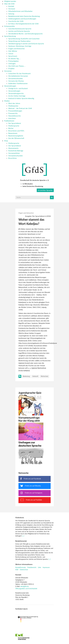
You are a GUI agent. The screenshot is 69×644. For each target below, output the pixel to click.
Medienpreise (13, 106)
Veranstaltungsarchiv (16, 93)
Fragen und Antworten (16, 49)
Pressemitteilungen (15, 111)
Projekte (11, 68)
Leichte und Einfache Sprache (19, 31)
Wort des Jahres (14, 103)
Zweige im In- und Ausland (18, 88)
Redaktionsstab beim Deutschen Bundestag (24, 16)
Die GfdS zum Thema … (17, 66)
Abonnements (13, 148)
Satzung (11, 14)
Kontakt (11, 6)
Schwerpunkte (9, 26)
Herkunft (35, 376)
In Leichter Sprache (45, 190)
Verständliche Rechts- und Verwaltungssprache (25, 34)
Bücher (11, 128)
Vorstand (12, 9)
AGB (17, 570)
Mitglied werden (10, 1)
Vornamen (8, 71)
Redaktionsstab (21, 541)
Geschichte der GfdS (16, 21)
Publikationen (9, 121)
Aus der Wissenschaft (16, 138)
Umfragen (12, 63)
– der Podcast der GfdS (20, 108)
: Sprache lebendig (21, 98)
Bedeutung (26, 376)
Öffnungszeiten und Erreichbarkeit (26, 589)
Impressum (46, 567)
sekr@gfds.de (24, 586)
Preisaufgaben (13, 61)
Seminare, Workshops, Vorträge (20, 46)
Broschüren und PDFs (16, 131)
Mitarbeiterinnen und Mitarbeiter (20, 11)
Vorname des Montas (16, 81)
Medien (7, 101)
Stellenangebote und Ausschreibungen (22, 19)
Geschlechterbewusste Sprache (20, 29)
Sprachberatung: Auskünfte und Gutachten (24, 39)
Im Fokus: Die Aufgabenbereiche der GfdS (23, 24)
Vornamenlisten (14, 153)
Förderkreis (20, 517)
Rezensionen (13, 133)
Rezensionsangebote (16, 136)
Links (39, 567)
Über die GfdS (9, 4)
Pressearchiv (13, 113)
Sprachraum (13, 56)
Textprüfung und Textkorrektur (19, 41)
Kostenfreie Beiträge (16, 151)
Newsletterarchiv (15, 116)
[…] (23, 536)
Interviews (12, 118)
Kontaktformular (21, 567)
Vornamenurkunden (16, 78)
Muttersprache (14, 126)
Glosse (11, 53)
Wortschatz (44, 376)
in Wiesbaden (28, 184)
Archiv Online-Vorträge (17, 96)
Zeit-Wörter (13, 51)
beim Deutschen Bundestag (33, 186)
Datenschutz (24, 570)
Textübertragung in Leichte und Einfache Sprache (26, 44)
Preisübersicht (32, 567)
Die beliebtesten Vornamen (18, 76)
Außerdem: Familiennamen (18, 83)
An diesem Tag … (14, 58)
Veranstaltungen (10, 86)
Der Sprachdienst (15, 123)
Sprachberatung (10, 36)
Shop (6, 141)
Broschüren (13, 158)
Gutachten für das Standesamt (19, 73)
